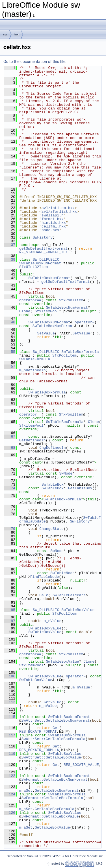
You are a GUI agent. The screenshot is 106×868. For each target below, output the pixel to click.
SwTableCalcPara (69, 595)
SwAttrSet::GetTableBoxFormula (53, 739)
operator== (30, 300)
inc (17, 34)
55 (10, 352)
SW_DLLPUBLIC (46, 260)
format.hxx (53, 219)
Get (56, 728)
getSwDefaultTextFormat (44, 248)
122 (10, 776)
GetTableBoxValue (52, 827)
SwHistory (43, 237)
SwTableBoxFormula (80, 352)
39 (10, 260)
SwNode (66, 473)
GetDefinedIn (33, 440)
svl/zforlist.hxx (59, 212)
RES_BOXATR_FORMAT (38, 732)
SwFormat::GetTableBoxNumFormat (55, 779)
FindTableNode (45, 577)
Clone (25, 311)
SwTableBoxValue (78, 610)
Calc (44, 595)
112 (10, 702)
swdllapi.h (53, 215)
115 (10, 717)
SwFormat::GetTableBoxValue (50, 816)
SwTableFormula (35, 359)
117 (10, 735)
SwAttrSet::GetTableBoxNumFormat (56, 720)
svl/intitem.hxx (58, 208)
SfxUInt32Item (33, 267)
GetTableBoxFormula (55, 809)
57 (10, 366)
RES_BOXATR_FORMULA (39, 750)
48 (10, 322)
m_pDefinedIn (33, 370)
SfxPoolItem (71, 300)
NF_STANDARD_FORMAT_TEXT (45, 252)
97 (10, 621)
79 (10, 529)
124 (10, 794)
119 (10, 754)
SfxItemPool (47, 311)
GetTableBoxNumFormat (57, 791)
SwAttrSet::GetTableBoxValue (51, 757)
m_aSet (26, 791)
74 (10, 488)
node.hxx (50, 230)
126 (10, 813)
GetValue (81, 333)
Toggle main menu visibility (8, 22)
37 (10, 245)
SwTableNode (62, 573)
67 (10, 437)
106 (10, 676)
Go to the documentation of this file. (35, 62)
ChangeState (51, 529)
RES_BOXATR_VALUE (81, 765)
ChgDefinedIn (53, 448)
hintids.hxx (54, 223)
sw (5, 34)
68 (10, 448)
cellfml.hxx (54, 226)
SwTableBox (53, 484)
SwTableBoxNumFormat (40, 263)
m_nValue (53, 621)
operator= (85, 322)
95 (10, 610)
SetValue (46, 333)
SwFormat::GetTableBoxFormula (52, 798)
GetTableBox (80, 488)
